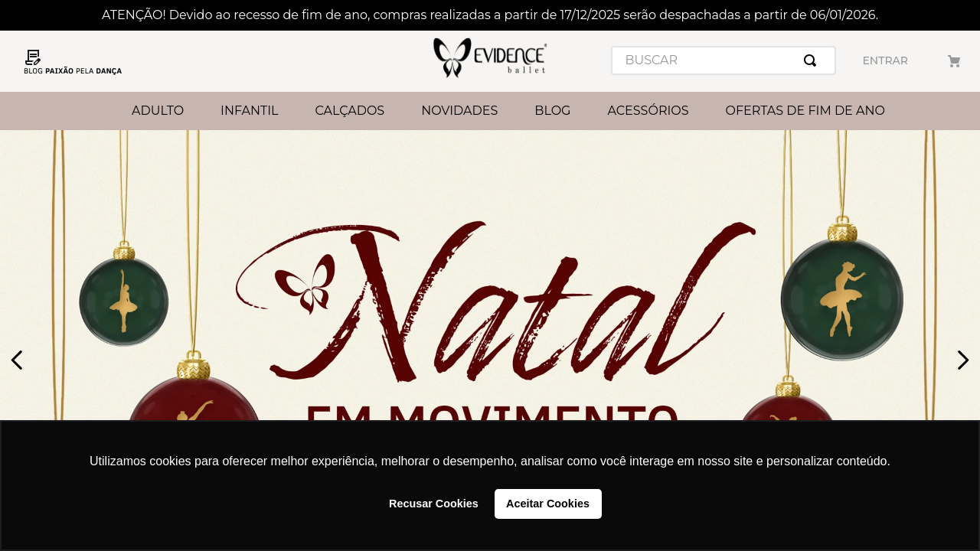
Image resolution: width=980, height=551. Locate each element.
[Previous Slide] (17, 360)
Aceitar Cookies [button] (548, 504)
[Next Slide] (963, 360)
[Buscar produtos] (813, 60)
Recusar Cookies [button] (434, 504)
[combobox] (724, 60)
